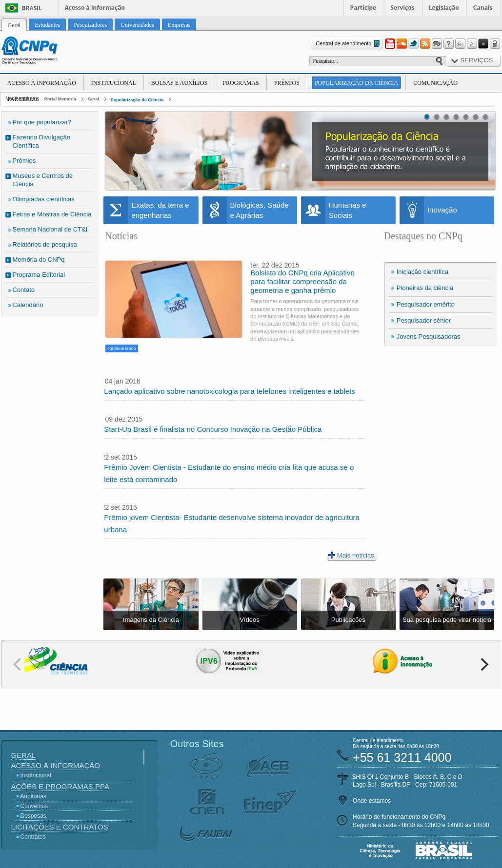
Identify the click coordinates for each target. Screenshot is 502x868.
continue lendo (122, 348)
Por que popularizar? (42, 122)
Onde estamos (372, 801)
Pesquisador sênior (424, 320)
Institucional (114, 83)
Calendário (28, 305)
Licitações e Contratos (60, 827)
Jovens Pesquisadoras (429, 337)
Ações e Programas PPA (60, 786)
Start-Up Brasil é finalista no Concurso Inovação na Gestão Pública (213, 429)
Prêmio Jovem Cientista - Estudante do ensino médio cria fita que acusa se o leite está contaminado (229, 473)
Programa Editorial (39, 275)
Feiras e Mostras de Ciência (52, 214)
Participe (363, 8)
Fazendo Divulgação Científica (42, 141)
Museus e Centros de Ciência (43, 180)
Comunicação (435, 83)
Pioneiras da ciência (425, 288)
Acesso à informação (95, 8)
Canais (483, 8)
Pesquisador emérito (426, 304)
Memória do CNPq (39, 260)
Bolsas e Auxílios (179, 83)
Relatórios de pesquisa (45, 244)
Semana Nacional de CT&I (50, 229)
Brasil (32, 8)
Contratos (33, 837)
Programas (241, 83)
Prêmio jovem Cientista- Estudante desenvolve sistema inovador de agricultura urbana (232, 523)
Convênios (34, 806)
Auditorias (33, 796)
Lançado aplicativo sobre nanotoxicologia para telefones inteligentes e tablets (230, 391)
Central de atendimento (349, 44)
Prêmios (287, 83)
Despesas (33, 816)
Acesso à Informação (42, 83)
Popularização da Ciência (356, 83)
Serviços (402, 8)
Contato (24, 290)
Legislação (444, 8)
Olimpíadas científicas (44, 199)
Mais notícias (351, 555)
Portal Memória (60, 99)
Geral (93, 99)
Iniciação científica (422, 272)
